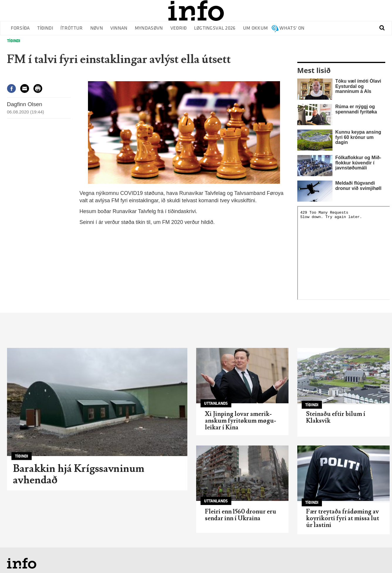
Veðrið (179, 28)
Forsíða (20, 28)
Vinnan (119, 28)
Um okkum (256, 28)
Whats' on (292, 28)
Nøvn (97, 28)
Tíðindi (45, 28)
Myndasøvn (149, 28)
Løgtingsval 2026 (215, 28)
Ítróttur (72, 28)
